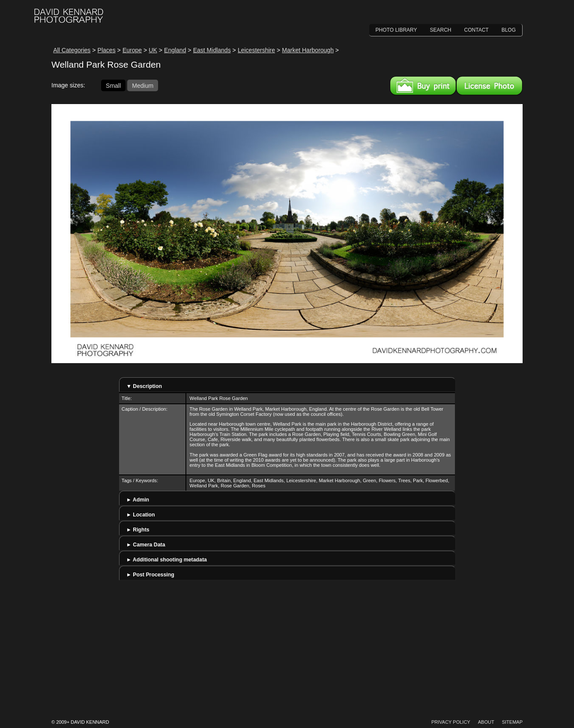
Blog (509, 30)
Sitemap (512, 722)
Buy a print (423, 86)
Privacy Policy (451, 722)
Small (113, 85)
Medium (143, 85)
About (486, 722)
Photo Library (396, 30)
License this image (489, 86)
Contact (477, 30)
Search (441, 30)
